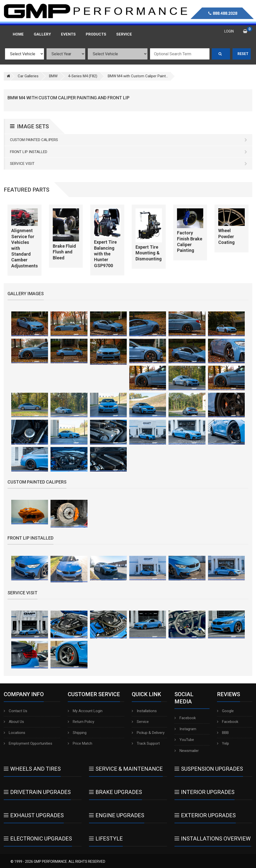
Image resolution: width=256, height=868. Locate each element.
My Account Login (85, 711)
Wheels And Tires (32, 769)
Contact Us (15, 711)
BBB (223, 733)
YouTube (184, 740)
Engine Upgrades (117, 815)
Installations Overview (213, 839)
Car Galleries (28, 76)
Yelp (223, 743)
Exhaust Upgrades (34, 815)
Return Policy (81, 722)
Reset (243, 54)
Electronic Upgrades (38, 839)
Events (68, 34)
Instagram (185, 729)
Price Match (80, 743)
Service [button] (124, 34)
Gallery (42, 34)
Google (225, 711)
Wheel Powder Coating (226, 236)
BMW (53, 76)
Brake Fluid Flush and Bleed (64, 252)
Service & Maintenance (126, 769)
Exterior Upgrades (205, 815)
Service (140, 722)
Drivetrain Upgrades (37, 792)
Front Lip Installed (129, 152)
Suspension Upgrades (209, 769)
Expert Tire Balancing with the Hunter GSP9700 (105, 254)
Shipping (77, 733)
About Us (14, 722)
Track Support (146, 743)
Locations (14, 733)
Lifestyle (106, 839)
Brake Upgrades (115, 792)
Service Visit (129, 164)
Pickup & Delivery (148, 733)
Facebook (185, 718)
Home (18, 34)
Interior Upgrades (204, 792)
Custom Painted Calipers (129, 140)
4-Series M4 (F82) (83, 76)
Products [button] (96, 34)
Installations (144, 711)
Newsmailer (187, 751)
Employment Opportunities (28, 743)
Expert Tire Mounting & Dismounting (149, 253)
